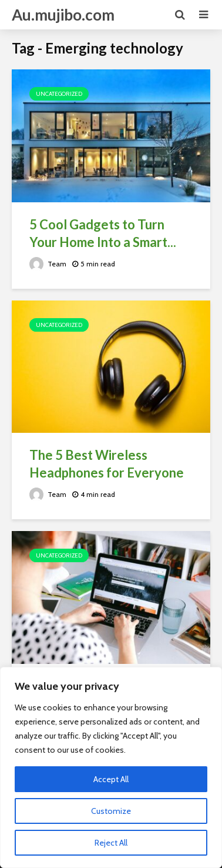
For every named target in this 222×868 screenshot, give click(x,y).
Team (48, 264)
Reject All (111, 843)
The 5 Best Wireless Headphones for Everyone (107, 464)
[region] (111, 767)
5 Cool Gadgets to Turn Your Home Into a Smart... (103, 233)
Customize (111, 811)
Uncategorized (59, 94)
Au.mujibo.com (63, 15)
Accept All (111, 779)
